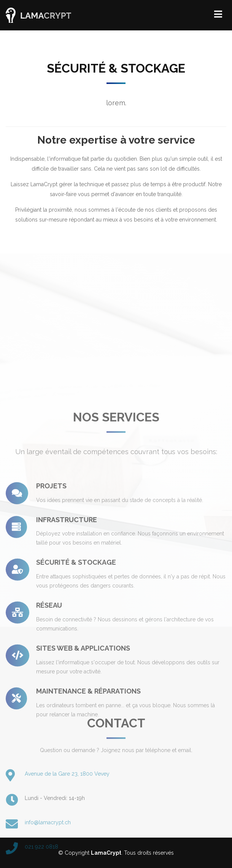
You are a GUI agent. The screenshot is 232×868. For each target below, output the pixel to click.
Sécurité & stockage (76, 625)
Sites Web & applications (83, 711)
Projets (51, 549)
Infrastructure (67, 582)
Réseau (49, 668)
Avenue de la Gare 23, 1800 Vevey (67, 803)
